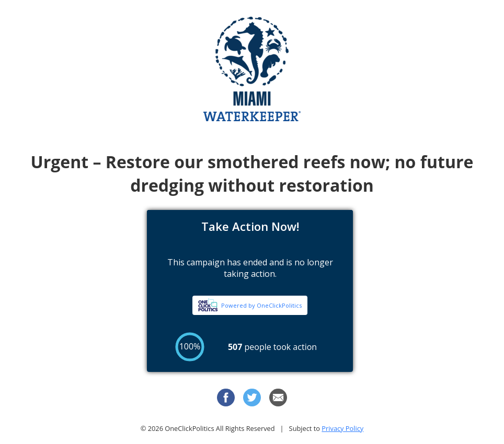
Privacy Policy (342, 428)
